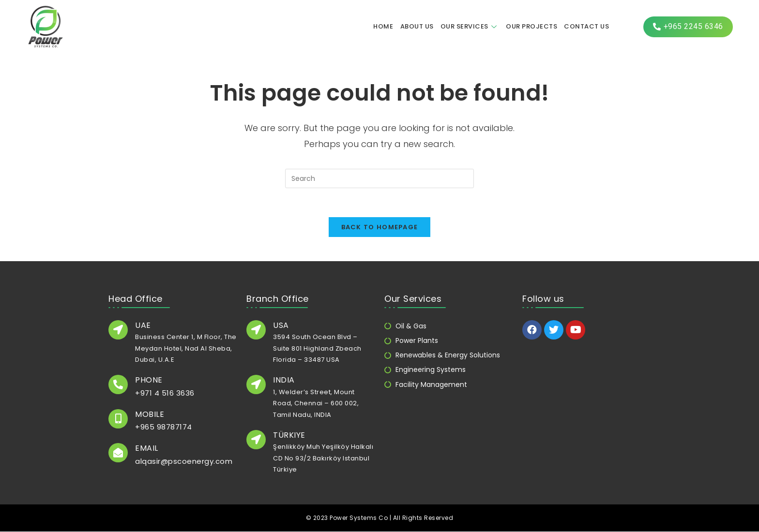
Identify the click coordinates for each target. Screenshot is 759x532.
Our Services (470, 26)
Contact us (586, 26)
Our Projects (531, 26)
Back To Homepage (380, 227)
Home (384, 26)
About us (417, 26)
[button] (688, 27)
